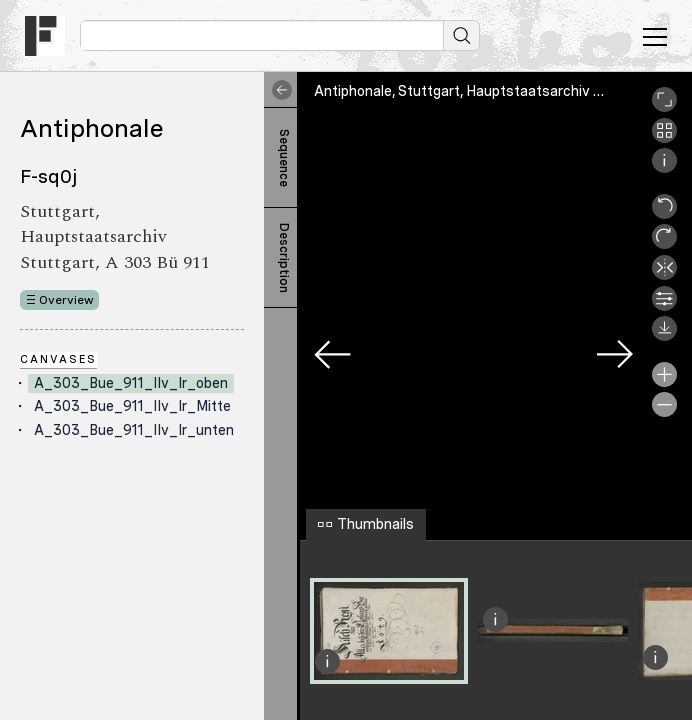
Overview (66, 300)
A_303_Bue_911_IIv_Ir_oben (131, 383)
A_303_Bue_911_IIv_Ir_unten (134, 430)
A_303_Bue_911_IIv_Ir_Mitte (132, 406)
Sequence (284, 158)
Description (284, 258)
